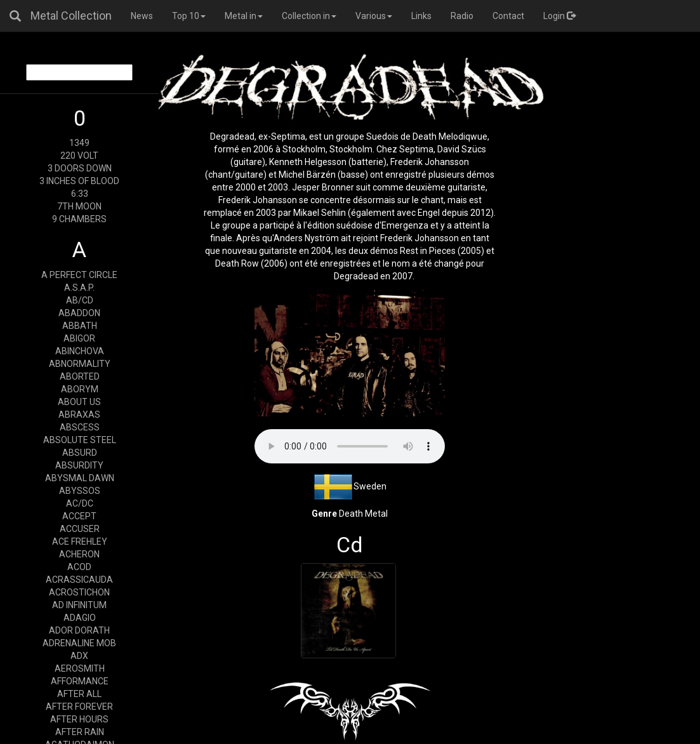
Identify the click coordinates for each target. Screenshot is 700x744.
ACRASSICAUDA (79, 580)
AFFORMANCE (80, 681)
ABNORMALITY (80, 364)
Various (374, 16)
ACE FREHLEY (80, 541)
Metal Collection (71, 16)
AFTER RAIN (80, 732)
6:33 (80, 194)
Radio (462, 16)
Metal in (244, 16)
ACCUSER (80, 529)
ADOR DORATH (79, 630)
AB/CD (80, 300)
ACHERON (79, 554)
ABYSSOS (80, 491)
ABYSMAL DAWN (80, 478)
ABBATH (80, 326)
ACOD (79, 567)
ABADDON (79, 313)
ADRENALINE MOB (79, 643)
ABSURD (80, 453)
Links (421, 16)
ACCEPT (79, 516)
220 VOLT (79, 156)
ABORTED (80, 376)
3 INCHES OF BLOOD (79, 181)
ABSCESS (80, 427)
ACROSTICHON (79, 592)
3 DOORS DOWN (80, 168)
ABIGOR (79, 338)
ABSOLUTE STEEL (80, 440)
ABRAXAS (79, 415)
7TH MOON (79, 206)
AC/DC (80, 503)
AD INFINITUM (79, 605)
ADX (79, 656)
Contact (508, 16)
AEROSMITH (80, 668)
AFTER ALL (79, 694)
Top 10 (189, 16)
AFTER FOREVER (79, 707)
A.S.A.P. (79, 288)
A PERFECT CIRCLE (79, 275)
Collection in (309, 16)
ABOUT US (79, 402)
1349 (79, 143)
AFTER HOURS (79, 719)
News (142, 16)
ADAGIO (80, 618)
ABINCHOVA (80, 351)
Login (559, 16)
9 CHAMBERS (79, 219)
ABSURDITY (79, 465)
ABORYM (80, 389)
